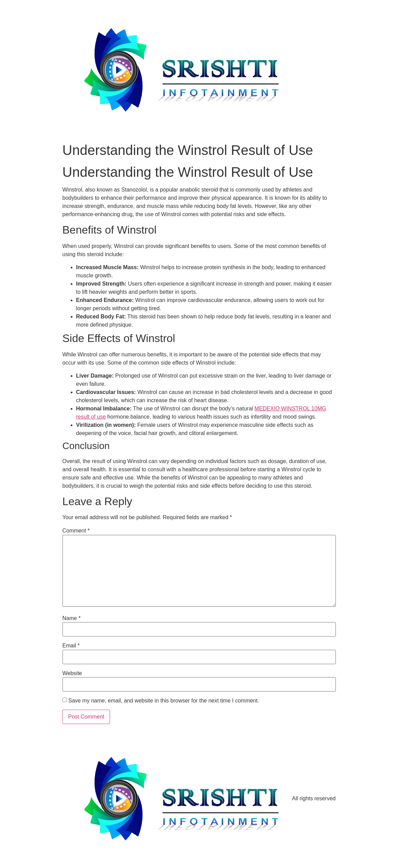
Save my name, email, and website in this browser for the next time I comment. (164, 701)
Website (72, 673)
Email (71, 646)
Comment (76, 531)
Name (72, 618)
